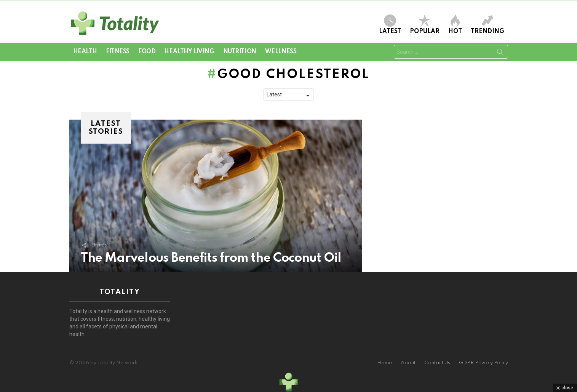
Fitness (118, 52)
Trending (487, 25)
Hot (455, 25)
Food (147, 52)
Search (500, 53)
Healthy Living (189, 52)
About (408, 363)
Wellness (281, 52)
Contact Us (437, 363)
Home (384, 363)
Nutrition (240, 52)
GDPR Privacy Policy (483, 363)
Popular (425, 25)
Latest (390, 25)
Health (85, 52)
